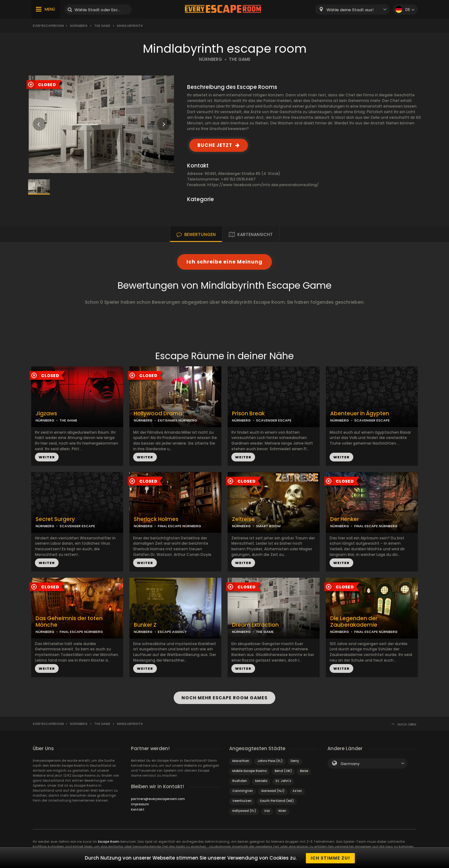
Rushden (240, 780)
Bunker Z (145, 625)
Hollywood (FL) (244, 810)
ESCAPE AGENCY (172, 632)
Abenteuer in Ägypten (360, 414)
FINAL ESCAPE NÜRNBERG (179, 526)
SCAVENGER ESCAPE (274, 420)
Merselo (261, 780)
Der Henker (345, 519)
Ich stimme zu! (330, 858)
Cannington (243, 790)
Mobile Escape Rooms (249, 770)
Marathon (241, 760)
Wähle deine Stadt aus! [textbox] (350, 10)
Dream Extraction (255, 625)
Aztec (297, 790)
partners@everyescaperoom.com (158, 798)
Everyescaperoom (48, 26)
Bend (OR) (283, 770)
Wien (282, 810)
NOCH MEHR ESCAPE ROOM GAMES (224, 697)
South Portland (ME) (277, 800)
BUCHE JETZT (215, 145)
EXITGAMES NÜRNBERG (177, 420)
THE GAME (240, 59)
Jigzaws (46, 414)
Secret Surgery (55, 519)
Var (267, 810)
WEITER (47, 457)
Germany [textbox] (350, 763)
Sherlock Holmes (156, 519)
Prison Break (248, 414)
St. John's (283, 780)
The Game (102, 26)
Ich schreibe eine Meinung (224, 262)
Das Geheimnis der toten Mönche (69, 622)
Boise (304, 770)
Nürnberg (79, 26)
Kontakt (138, 809)
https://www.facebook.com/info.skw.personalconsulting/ (263, 185)
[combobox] (352, 10)
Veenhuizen (242, 800)
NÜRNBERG (210, 59)
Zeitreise (243, 519)
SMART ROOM (268, 526)
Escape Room (109, 841)
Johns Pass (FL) (270, 760)
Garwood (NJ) (273, 790)
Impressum (140, 804)
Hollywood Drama (158, 414)
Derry (295, 760)
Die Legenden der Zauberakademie (354, 622)
